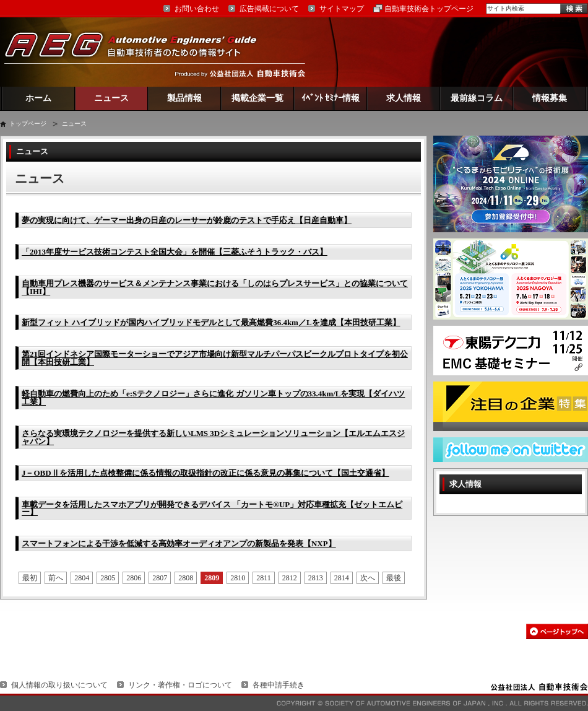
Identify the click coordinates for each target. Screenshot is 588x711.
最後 (394, 578)
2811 (264, 578)
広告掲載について (269, 9)
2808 (186, 578)
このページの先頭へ (557, 631)
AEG (139, 52)
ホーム (38, 98)
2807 (160, 578)
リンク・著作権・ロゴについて (180, 685)
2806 (134, 578)
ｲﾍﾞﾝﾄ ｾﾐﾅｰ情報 (331, 98)
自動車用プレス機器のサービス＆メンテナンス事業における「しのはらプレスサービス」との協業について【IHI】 (215, 287)
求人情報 (404, 98)
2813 (316, 578)
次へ (368, 578)
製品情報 (184, 98)
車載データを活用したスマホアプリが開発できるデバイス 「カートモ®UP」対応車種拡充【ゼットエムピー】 (212, 508)
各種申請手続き (279, 685)
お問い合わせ (197, 9)
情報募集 (550, 98)
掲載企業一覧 (257, 98)
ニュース (111, 98)
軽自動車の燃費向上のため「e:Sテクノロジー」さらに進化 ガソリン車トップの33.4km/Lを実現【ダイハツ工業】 (213, 398)
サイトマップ (342, 9)
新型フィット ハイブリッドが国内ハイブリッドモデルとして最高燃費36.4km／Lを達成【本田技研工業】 (211, 322)
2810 (238, 578)
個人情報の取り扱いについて (59, 685)
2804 (82, 578)
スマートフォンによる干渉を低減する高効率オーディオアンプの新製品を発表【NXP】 (179, 543)
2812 (290, 578)
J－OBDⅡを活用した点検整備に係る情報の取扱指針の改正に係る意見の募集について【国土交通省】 (205, 473)
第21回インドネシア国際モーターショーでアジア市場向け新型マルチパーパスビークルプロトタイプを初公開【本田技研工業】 (215, 358)
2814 (342, 578)
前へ (56, 578)
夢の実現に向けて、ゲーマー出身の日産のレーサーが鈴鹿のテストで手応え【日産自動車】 (187, 220)
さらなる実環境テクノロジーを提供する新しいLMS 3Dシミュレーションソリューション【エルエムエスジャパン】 (213, 437)
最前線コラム (477, 98)
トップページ (28, 124)
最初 (30, 578)
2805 (108, 578)
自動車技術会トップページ (429, 9)
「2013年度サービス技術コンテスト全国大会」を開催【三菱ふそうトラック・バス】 (175, 252)
